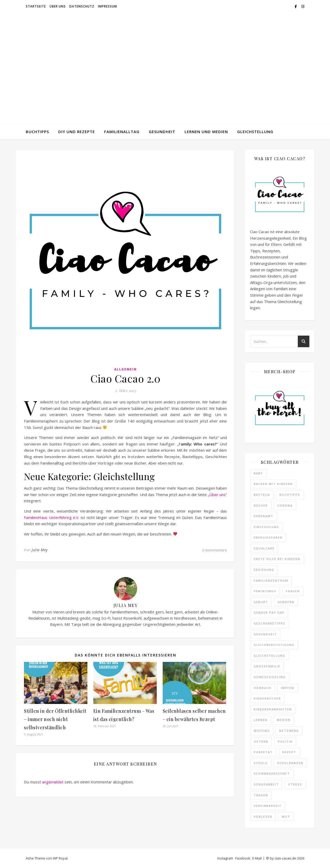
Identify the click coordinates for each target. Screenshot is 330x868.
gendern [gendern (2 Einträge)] (286, 602)
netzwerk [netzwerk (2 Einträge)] (289, 731)
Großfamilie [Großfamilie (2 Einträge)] (267, 666)
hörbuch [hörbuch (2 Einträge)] (262, 688)
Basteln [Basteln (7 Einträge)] (262, 495)
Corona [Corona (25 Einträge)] (285, 505)
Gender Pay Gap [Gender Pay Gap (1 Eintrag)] (269, 613)
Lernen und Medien (206, 132)
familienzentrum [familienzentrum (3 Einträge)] (271, 581)
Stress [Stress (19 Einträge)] (295, 784)
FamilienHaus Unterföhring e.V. (52, 517)
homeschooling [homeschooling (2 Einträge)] (270, 677)
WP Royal (60, 858)
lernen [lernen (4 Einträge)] (261, 720)
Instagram (225, 858)
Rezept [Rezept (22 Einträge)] (289, 752)
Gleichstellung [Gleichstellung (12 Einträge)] (270, 656)
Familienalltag (122, 132)
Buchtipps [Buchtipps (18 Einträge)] (290, 495)
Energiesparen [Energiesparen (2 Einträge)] (268, 537)
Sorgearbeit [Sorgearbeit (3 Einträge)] (266, 784)
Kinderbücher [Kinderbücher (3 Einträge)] (267, 698)
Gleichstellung (255, 132)
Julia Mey (40, 550)
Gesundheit (162, 132)
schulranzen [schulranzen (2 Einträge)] (290, 763)
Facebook (243, 858)
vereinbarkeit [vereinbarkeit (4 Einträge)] (268, 806)
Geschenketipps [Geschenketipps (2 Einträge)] (270, 623)
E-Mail (257, 858)
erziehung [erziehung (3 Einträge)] (264, 570)
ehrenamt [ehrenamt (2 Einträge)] (263, 516)
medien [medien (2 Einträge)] (284, 720)
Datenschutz (82, 6)
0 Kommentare (214, 550)
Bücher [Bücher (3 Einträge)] (261, 505)
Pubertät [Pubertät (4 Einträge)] (263, 752)
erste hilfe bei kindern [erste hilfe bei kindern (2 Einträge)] (277, 559)
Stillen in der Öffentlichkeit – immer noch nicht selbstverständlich (55, 719)
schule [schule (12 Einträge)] (261, 763)
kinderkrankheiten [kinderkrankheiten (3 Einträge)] (273, 709)
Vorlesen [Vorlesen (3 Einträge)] (263, 817)
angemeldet (53, 782)
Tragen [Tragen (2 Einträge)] (261, 795)
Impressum (108, 6)
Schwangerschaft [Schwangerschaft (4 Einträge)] (272, 773)
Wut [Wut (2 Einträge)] (286, 817)
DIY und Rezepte (77, 132)
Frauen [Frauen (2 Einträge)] (293, 591)
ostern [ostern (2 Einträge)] (261, 741)
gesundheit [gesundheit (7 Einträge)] (265, 634)
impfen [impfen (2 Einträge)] (287, 688)
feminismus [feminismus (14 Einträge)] (265, 591)
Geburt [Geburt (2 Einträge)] (261, 602)
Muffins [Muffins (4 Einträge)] (262, 731)
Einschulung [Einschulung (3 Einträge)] (266, 527)
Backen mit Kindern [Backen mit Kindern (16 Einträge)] (273, 484)
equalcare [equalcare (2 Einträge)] (264, 548)
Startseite (36, 6)
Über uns (58, 6)
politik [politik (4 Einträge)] (285, 741)
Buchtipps (37, 132)
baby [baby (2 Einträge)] (258, 473)
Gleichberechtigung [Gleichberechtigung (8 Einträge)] (274, 645)
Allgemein (126, 369)
